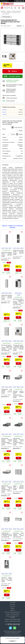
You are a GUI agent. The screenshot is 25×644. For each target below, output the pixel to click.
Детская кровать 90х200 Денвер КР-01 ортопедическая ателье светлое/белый (18, 394)
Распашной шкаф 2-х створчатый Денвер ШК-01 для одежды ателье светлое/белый (7, 348)
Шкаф (7, 4)
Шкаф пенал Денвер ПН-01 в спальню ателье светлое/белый (7, 297)
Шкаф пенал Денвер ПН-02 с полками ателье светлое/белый (18, 252)
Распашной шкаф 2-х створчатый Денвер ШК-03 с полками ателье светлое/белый (18, 302)
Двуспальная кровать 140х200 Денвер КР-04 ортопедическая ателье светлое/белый (7, 442)
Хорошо (12, 641)
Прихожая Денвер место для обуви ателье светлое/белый (7, 580)
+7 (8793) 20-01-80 (19, 1)
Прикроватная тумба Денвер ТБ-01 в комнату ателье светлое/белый (7, 535)
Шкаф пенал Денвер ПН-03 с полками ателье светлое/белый (7, 254)
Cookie (18, 638)
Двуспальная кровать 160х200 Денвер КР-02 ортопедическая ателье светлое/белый (18, 442)
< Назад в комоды (6, 17)
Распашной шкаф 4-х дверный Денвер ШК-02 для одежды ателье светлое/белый (18, 348)
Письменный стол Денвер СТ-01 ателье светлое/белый (7, 391)
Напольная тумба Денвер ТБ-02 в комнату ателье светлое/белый (18, 535)
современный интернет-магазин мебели (12, 6)
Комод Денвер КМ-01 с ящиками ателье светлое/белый (18, 488)
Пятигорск (5, 1)
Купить (12, 71)
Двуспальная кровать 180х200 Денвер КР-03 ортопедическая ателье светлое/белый (7, 489)
